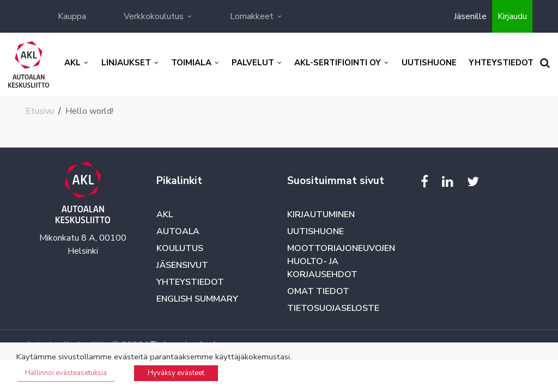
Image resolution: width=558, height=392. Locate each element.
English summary (197, 299)
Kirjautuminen (321, 215)
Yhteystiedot (190, 282)
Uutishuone (316, 231)
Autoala (178, 231)
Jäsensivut (182, 265)
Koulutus (180, 248)
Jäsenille (470, 16)
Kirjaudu (512, 16)
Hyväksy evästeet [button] (176, 373)
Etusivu (40, 111)
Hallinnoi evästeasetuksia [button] (66, 373)
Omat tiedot (318, 291)
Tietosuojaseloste (333, 308)
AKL (165, 215)
